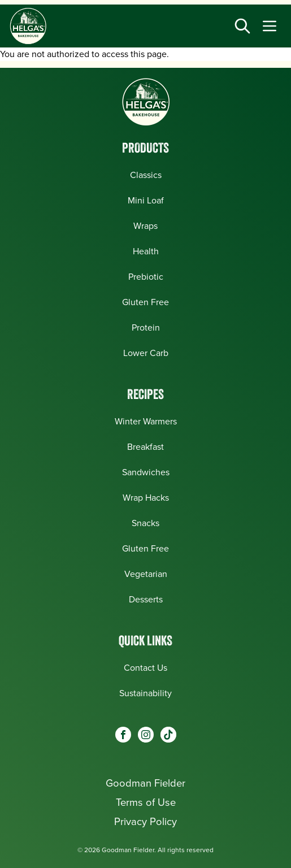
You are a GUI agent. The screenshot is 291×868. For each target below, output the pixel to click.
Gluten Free (145, 302)
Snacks (145, 523)
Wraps (145, 226)
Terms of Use (146, 802)
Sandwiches (146, 472)
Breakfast (145, 447)
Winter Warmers (146, 421)
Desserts (146, 599)
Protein (146, 327)
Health (146, 251)
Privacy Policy (145, 821)
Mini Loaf (146, 200)
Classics (146, 175)
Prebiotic (146, 277)
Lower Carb (146, 353)
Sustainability (145, 693)
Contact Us (145, 668)
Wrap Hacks (146, 498)
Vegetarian (146, 574)
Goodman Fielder (145, 783)
